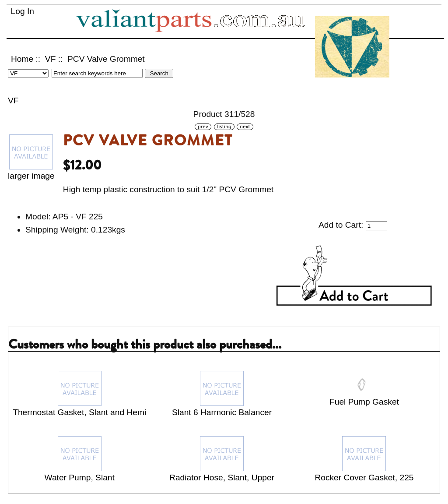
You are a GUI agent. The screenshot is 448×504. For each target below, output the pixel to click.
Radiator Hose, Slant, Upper (222, 478)
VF (51, 59)
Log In (23, 11)
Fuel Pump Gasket (364, 402)
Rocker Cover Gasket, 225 (364, 478)
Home (22, 59)
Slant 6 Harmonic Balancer (222, 412)
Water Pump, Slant (80, 478)
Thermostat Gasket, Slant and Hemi (79, 412)
